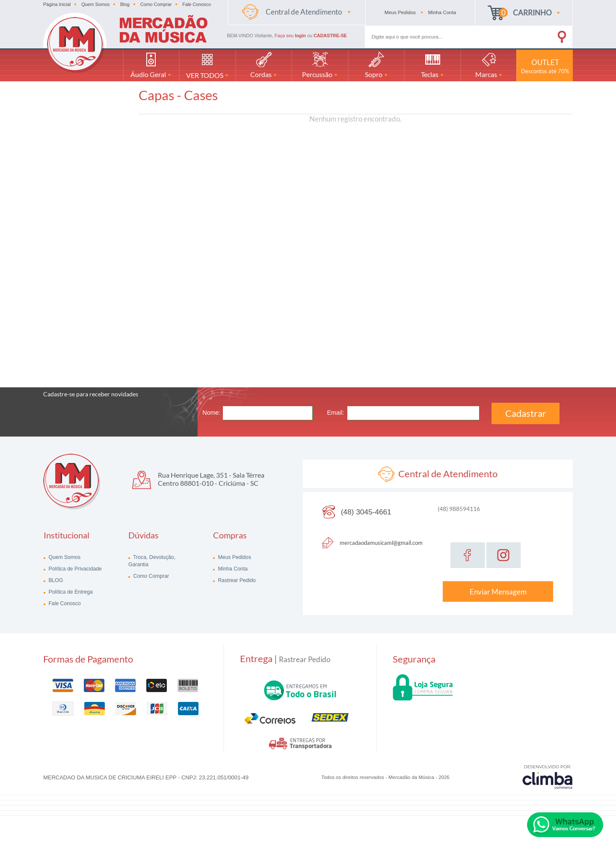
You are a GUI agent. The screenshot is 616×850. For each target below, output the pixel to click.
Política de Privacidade (74, 569)
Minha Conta (232, 569)
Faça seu (291, 36)
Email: (335, 413)
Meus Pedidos (234, 557)
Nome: (211, 413)
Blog (125, 4)
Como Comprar (156, 4)
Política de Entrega (70, 592)
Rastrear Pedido (236, 580)
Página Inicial (57, 4)
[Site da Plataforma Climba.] (548, 777)
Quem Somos (95, 4)
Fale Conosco (197, 4)
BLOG (55, 580)
